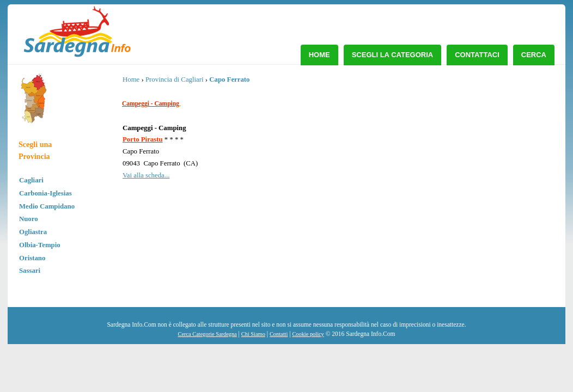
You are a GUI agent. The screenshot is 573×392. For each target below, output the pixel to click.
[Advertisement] (466, 155)
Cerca (534, 55)
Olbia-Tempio (40, 245)
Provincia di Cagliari (175, 79)
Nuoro (29, 219)
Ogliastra (33, 232)
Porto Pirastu (143, 139)
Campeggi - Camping (151, 103)
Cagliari (31, 180)
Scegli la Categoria (393, 55)
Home (319, 55)
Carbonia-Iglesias (45, 193)
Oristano (32, 258)
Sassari (30, 271)
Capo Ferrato (229, 79)
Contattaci (477, 55)
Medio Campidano (47, 206)
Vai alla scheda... (146, 175)
